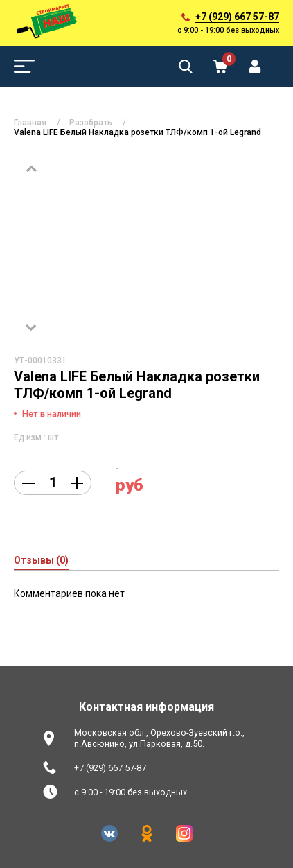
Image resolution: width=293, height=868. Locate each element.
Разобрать (91, 123)
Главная (30, 123)
